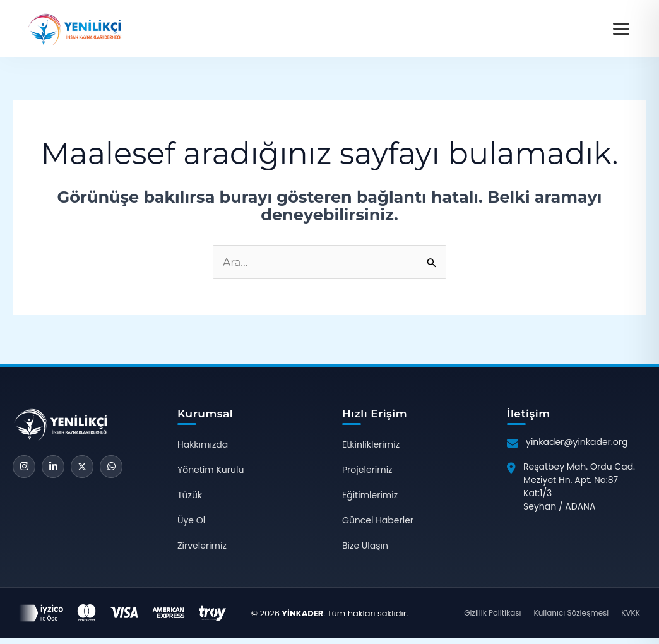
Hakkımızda (203, 444)
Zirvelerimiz (202, 546)
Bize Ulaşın (365, 546)
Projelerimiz (367, 470)
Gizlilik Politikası (492, 613)
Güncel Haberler (378, 520)
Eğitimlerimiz (370, 495)
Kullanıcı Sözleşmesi (571, 613)
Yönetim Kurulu (211, 470)
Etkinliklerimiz (371, 444)
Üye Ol (191, 520)
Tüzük (190, 495)
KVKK (631, 613)
